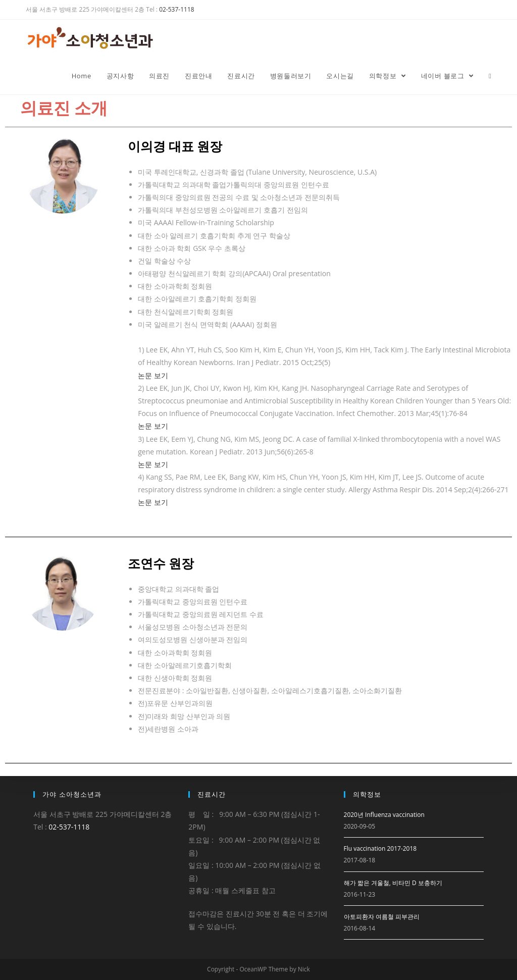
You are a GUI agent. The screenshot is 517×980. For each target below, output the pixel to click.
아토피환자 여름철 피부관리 (382, 917)
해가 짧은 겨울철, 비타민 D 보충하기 (393, 883)
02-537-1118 (176, 9)
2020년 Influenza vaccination (384, 815)
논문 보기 (153, 375)
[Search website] (490, 76)
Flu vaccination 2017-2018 (380, 848)
